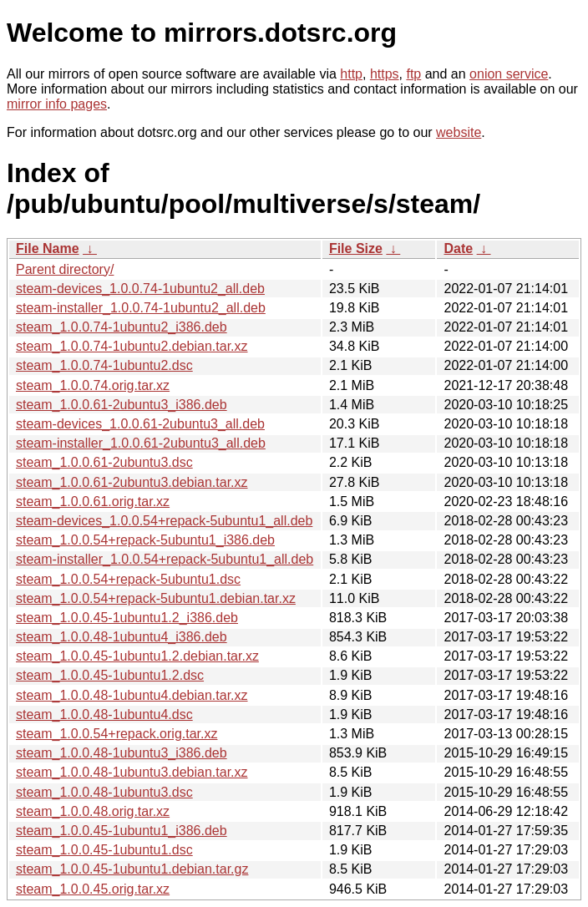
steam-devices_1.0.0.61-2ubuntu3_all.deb (140, 424)
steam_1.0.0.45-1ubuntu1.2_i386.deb (127, 618)
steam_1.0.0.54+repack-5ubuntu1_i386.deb (145, 540)
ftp (413, 74)
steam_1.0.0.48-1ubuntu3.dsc (104, 792)
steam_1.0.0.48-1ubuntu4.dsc (104, 714)
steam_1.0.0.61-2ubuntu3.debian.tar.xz (132, 482)
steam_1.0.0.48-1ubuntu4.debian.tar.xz (132, 695)
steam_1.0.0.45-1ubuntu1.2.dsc (110, 675)
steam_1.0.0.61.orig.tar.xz (93, 502)
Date (458, 248)
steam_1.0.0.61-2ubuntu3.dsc (104, 462)
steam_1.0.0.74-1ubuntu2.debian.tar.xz (132, 346)
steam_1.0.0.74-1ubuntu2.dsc (104, 365)
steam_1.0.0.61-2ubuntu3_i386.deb (122, 405)
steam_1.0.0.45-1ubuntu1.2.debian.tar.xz (137, 656)
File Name (48, 248)
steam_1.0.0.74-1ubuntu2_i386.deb (122, 327)
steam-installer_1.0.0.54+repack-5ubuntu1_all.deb (165, 559)
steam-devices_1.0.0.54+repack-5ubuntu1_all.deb (164, 521)
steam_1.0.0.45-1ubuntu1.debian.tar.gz (132, 869)
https (385, 74)
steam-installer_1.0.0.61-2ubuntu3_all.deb (141, 443)
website (459, 132)
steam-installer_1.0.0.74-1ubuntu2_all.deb (141, 308)
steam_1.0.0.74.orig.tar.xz (93, 385)
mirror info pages (57, 104)
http (351, 74)
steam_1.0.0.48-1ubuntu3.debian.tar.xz (132, 772)
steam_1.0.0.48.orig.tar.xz (93, 811)
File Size (356, 248)
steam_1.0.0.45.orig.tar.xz (93, 889)
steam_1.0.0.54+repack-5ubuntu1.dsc (128, 579)
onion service (509, 74)
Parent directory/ (65, 269)
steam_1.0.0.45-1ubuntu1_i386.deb (122, 831)
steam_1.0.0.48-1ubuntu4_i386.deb (122, 637)
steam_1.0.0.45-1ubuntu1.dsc (104, 850)
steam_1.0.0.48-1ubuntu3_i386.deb (122, 753)
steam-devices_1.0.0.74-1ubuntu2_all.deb (140, 289)
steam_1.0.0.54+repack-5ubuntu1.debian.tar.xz (156, 598)
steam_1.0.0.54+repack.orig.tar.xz (117, 734)
